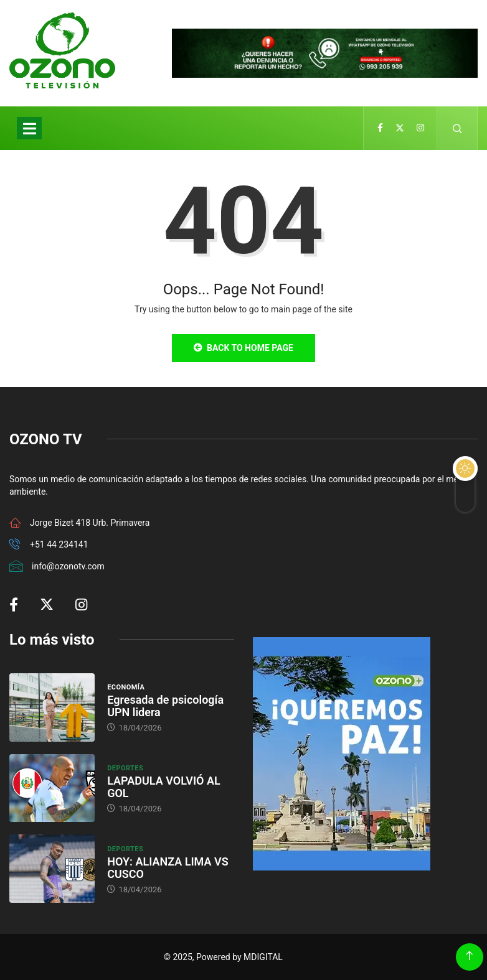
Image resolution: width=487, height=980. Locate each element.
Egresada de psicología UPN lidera (165, 706)
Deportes (125, 768)
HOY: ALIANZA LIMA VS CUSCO (168, 868)
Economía (126, 687)
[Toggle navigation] (29, 128)
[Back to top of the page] (469, 956)
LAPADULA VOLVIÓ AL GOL (164, 787)
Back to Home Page (243, 348)
